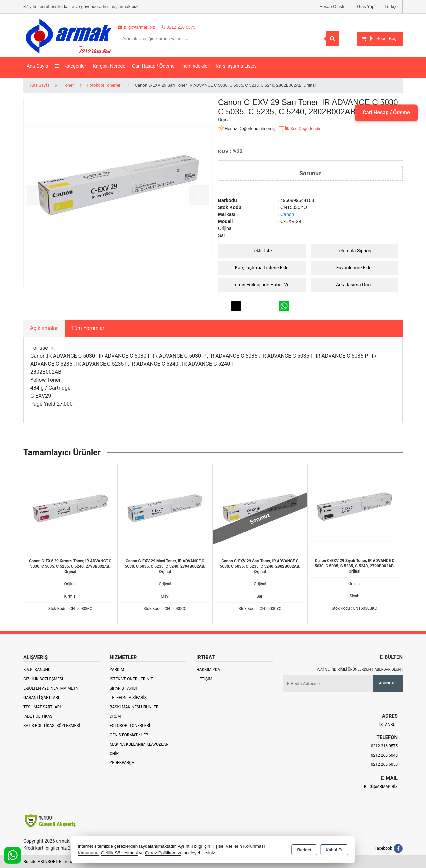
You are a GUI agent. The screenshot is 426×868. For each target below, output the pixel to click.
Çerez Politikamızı (163, 853)
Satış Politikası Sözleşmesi (52, 726)
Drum (115, 716)
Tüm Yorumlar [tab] (88, 328)
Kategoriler (71, 66)
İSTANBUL (389, 725)
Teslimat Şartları (42, 707)
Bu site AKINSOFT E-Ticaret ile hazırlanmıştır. (66, 862)
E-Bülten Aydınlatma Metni (51, 688)
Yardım (117, 670)
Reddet (304, 850)
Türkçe (391, 6)
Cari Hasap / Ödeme (153, 66)
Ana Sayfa (37, 66)
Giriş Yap (366, 6)
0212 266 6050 (384, 764)
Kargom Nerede (109, 66)
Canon (287, 214)
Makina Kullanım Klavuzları (140, 744)
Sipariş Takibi (123, 688)
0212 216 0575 (384, 746)
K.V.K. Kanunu (37, 670)
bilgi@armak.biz (381, 787)
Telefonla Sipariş (354, 251)
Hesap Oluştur (333, 6)
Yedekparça (122, 763)
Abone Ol (388, 683)
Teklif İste (262, 251)
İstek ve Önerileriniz (131, 679)
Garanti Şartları (41, 698)
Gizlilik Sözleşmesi (43, 679)
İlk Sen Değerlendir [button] (299, 129)
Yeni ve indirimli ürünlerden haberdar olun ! (360, 669)
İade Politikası (38, 716)
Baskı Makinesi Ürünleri (135, 707)
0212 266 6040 (384, 755)
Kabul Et (334, 850)
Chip (114, 754)
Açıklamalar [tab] (44, 328)
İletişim (204, 679)
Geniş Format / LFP (129, 735)
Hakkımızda (208, 670)
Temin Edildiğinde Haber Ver (262, 285)
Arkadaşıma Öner (354, 285)
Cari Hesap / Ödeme (386, 113)
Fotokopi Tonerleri (130, 726)
